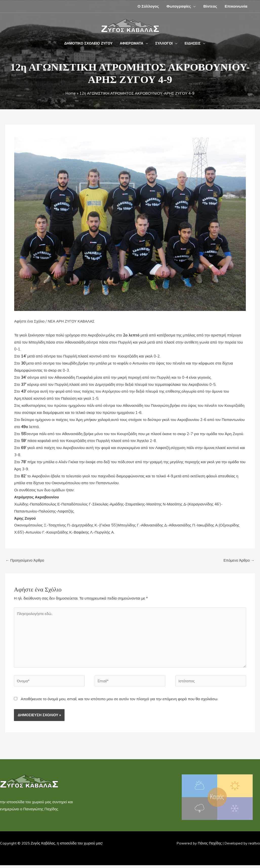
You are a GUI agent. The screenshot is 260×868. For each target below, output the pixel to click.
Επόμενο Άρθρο (238, 560)
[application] (193, 6)
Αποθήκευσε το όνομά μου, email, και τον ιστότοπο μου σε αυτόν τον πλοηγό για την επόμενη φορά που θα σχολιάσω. (119, 702)
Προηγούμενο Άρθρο (26, 560)
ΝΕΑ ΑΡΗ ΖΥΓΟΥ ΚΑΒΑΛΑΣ (73, 321)
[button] (53, 43)
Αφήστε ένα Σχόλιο (30, 321)
